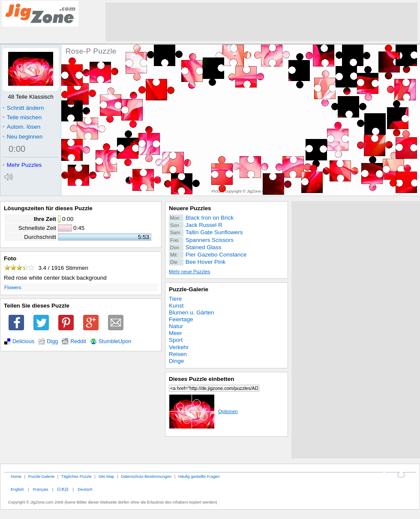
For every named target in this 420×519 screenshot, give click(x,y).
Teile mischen (22, 117)
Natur (176, 326)
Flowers (13, 287)
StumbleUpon (115, 341)
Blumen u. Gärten (191, 312)
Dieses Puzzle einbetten (201, 379)
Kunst (176, 306)
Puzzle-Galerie (189, 289)
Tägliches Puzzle (76, 476)
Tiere (175, 299)
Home (16, 476)
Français (41, 489)
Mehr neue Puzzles (189, 272)
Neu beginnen (22, 137)
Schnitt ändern (23, 108)
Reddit (78, 341)
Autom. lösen (21, 127)
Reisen (178, 354)
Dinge (176, 361)
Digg (52, 341)
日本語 (63, 489)
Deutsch (85, 489)
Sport (176, 340)
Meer (175, 333)
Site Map (106, 476)
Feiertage (181, 319)
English (17, 489)
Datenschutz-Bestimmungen (146, 476)
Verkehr (179, 347)
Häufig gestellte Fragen (199, 476)
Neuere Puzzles (190, 208)
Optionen (203, 411)
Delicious (23, 341)
